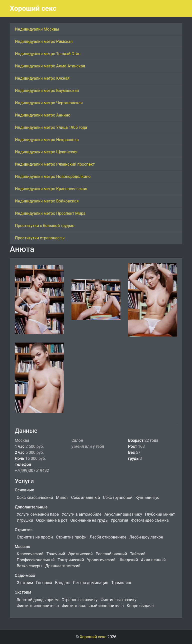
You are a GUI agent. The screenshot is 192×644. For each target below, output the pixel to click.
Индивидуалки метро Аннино (43, 115)
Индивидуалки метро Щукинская (46, 152)
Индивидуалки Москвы (37, 29)
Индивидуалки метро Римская (44, 41)
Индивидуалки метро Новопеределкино (53, 177)
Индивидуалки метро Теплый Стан (48, 54)
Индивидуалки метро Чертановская (49, 103)
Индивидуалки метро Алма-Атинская (50, 66)
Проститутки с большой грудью (45, 226)
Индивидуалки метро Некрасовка (47, 140)
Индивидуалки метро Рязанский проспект (55, 164)
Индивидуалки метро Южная (42, 78)
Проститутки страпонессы (40, 238)
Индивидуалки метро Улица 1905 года (51, 127)
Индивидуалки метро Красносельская (51, 189)
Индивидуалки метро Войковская (47, 201)
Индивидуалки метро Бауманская (47, 91)
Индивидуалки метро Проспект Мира (50, 213)
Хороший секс (33, 8)
